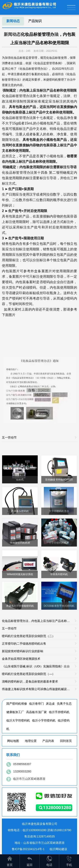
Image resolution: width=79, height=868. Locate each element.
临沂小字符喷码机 (44, 720)
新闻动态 (13, 21)
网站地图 (13, 741)
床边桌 (50, 704)
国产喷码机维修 (17, 704)
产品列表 (48, 741)
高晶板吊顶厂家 (36, 712)
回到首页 (66, 741)
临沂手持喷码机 (59, 712)
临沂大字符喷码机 (18, 720)
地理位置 (31, 741)
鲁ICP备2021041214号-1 (28, 849)
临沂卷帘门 (36, 704)
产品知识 (35, 21)
